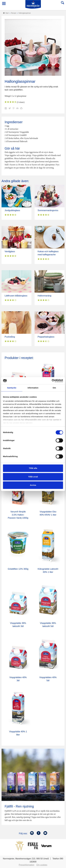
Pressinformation (27, 865)
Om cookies (42, 865)
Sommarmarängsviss (48, 210)
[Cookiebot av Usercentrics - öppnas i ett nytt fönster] (52, 381)
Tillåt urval (33, 477)
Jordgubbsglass (12, 210)
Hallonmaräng (44, 296)
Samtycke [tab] (12, 388)
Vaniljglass (10, 251)
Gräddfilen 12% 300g (18, 569)
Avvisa (33, 485)
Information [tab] (33, 388)
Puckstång (10, 337)
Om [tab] (54, 388)
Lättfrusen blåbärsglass (16, 296)
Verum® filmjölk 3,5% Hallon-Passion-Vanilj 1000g (18, 515)
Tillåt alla (33, 468)
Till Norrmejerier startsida (33, 4)
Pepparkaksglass (46, 337)
